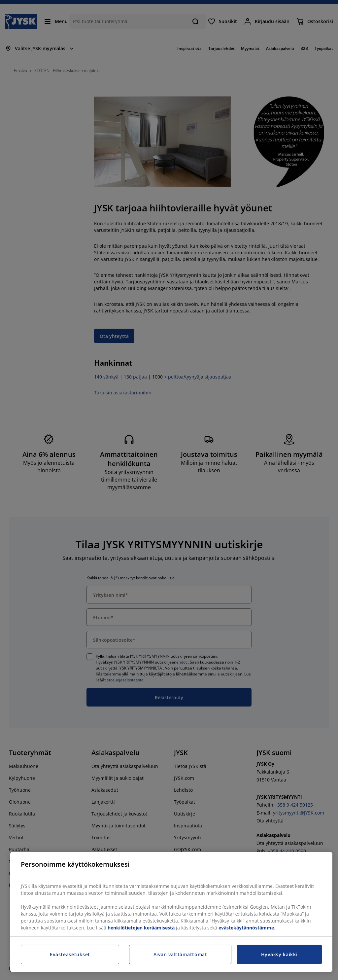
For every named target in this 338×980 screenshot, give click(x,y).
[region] (171, 912)
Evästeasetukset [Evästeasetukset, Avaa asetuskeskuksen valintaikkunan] (70, 954)
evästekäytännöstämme (246, 928)
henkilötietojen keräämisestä (141, 928)
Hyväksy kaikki (279, 954)
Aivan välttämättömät (180, 954)
